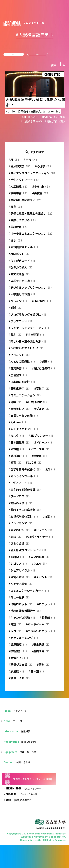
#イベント (43, 579)
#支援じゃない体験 (23, 418)
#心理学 (43, 169)
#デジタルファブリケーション (30, 290)
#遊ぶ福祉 (18, 458)
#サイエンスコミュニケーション (32, 175)
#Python (17, 425)
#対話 (15, 310)
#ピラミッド (19, 357)
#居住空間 (18, 377)
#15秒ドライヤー (39, 539)
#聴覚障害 (18, 371)
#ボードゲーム (38, 627)
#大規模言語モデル (23, 249)
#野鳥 (15, 209)
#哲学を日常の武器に (24, 472)
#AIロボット (19, 256)
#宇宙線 (39, 458)
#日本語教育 (19, 445)
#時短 (15, 627)
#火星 (49, 519)
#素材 (43, 667)
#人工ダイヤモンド (23, 431)
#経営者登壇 (19, 579)
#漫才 (15, 243)
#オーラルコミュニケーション (30, 236)
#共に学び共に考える (25, 202)
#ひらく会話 (19, 546)
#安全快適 (40, 647)
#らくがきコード (22, 263)
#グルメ (42, 411)
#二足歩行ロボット (40, 633)
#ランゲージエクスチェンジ (29, 330)
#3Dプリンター (41, 438)
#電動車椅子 (19, 391)
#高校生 (40, 196)
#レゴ (15, 633)
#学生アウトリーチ (23, 182)
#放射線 (16, 674)
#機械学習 (18, 196)
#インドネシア (20, 526)
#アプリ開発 (39, 452)
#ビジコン (43, 532)
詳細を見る (34, 104)
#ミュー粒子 (19, 600)
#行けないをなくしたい (26, 350)
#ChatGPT (41, 303)
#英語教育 (18, 229)
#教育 (15, 465)
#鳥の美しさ (19, 411)
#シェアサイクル (22, 573)
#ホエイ (39, 566)
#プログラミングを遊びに (27, 317)
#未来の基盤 (39, 559)
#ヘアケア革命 (20, 586)
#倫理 (46, 364)
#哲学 (15, 404)
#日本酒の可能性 (22, 384)
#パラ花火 (18, 303)
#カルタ (16, 438)
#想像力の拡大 (20, 270)
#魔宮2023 (18, 660)
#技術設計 (18, 654)
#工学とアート (20, 485)
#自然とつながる (22, 223)
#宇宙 (30, 162)
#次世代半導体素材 (23, 519)
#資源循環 (18, 647)
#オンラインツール (23, 478)
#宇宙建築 (35, 337)
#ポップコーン (20, 324)
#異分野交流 (19, 169)
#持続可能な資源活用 (24, 613)
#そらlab (41, 189)
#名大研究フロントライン (27, 553)
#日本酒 (36, 674)
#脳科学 (16, 559)
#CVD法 (34, 465)
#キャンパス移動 (22, 620)
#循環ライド (19, 680)
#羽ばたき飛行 (43, 371)
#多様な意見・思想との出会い (30, 216)
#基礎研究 (40, 654)
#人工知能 (18, 189)
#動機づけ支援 (20, 667)
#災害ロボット (20, 606)
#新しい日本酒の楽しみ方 (27, 344)
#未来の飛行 (19, 532)
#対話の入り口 (20, 505)
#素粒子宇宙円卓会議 (24, 512)
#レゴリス (18, 566)
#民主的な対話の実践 (24, 492)
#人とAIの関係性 (22, 364)
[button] (64, 5)
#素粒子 (42, 391)
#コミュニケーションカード (29, 593)
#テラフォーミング (23, 640)
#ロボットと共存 (22, 283)
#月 (50, 472)
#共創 (15, 337)
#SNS (15, 539)
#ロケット (46, 606)
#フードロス (19, 499)
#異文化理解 (19, 276)
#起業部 (47, 620)
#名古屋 (16, 452)
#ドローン (43, 445)
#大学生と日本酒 (22, 297)
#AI (14, 162)
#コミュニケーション (24, 398)
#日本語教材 (36, 404)
